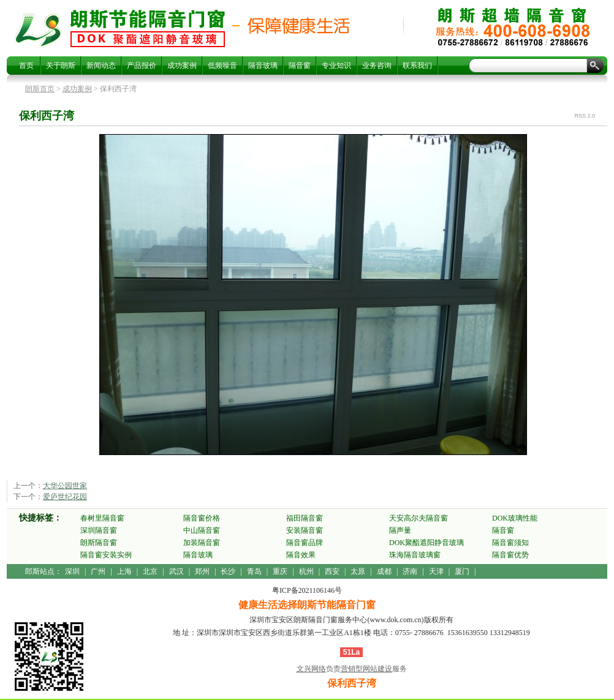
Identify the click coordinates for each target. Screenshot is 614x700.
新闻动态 (101, 66)
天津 (436, 571)
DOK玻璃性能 (515, 518)
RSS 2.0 (585, 116)
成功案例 (182, 66)
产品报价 (142, 66)
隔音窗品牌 (305, 543)
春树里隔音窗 (102, 518)
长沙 (228, 571)
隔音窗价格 (202, 518)
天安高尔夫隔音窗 (419, 518)
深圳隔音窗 (99, 530)
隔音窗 (300, 66)
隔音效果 (301, 555)
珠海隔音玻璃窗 (415, 555)
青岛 (254, 571)
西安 (332, 571)
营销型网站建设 (366, 669)
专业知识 (336, 66)
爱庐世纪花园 (65, 497)
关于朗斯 (61, 66)
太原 (358, 571)
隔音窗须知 (510, 543)
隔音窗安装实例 (106, 555)
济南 (410, 571)
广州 (98, 571)
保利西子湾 (148, 28)
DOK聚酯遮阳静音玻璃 (426, 543)
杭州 (306, 571)
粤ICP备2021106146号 (307, 590)
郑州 (202, 571)
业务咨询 (377, 66)
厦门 (462, 571)
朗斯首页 (40, 89)
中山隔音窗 (202, 530)
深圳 (72, 571)
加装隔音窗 (202, 543)
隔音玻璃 (263, 66)
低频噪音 (222, 66)
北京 (150, 571)
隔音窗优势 (510, 555)
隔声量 (400, 530)
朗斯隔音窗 (99, 543)
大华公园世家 (65, 486)
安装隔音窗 (305, 530)
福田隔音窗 (305, 518)
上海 (124, 571)
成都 (384, 571)
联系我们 (417, 66)
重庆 (280, 571)
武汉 (176, 571)
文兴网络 (311, 669)
